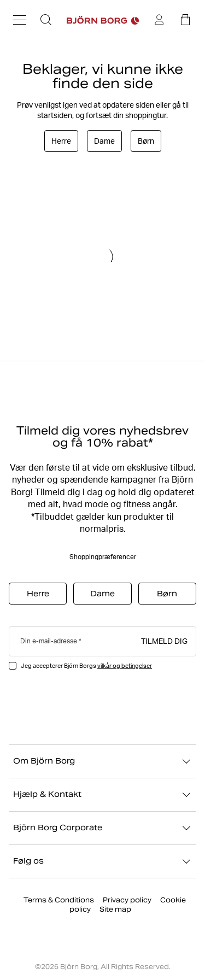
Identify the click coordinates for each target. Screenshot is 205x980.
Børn (146, 141)
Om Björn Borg (102, 761)
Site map (115, 909)
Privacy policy (127, 900)
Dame (104, 141)
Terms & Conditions (59, 900)
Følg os (102, 861)
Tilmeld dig (164, 641)
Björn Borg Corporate (102, 828)
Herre (61, 141)
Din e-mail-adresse (49, 641)
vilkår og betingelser (125, 666)
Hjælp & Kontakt (102, 795)
